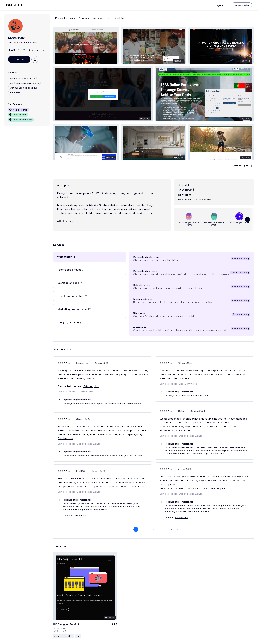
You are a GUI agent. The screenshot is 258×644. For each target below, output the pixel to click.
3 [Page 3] (148, 529)
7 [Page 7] (171, 529)
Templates (119, 18)
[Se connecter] (242, 5)
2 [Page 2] (142, 529)
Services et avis (101, 18)
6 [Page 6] (165, 529)
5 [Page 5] (160, 529)
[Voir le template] (85, 595)
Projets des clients (65, 18)
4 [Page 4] (154, 529)
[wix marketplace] (15, 5)
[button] (86, 45)
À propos (84, 18)
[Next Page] (177, 529)
